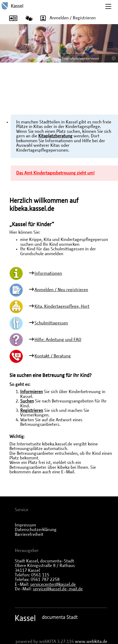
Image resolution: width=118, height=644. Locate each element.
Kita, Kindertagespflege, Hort (62, 306)
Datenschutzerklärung (36, 530)
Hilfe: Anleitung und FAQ (58, 340)
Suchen (27, 401)
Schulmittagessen (51, 323)
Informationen (48, 273)
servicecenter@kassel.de (53, 584)
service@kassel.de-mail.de (58, 589)
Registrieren (32, 411)
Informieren (32, 392)
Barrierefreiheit (29, 535)
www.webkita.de (91, 642)
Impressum (25, 525)
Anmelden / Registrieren (66, 18)
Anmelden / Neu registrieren (61, 290)
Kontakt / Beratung (53, 356)
